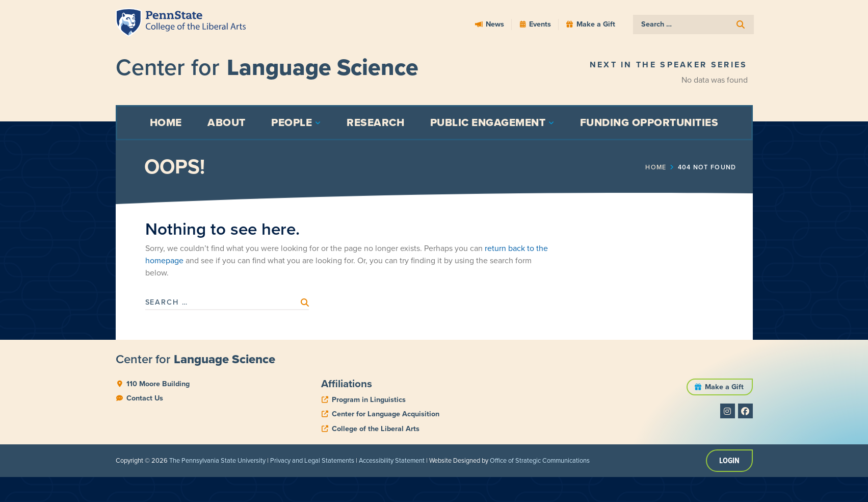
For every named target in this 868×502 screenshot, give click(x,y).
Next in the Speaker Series (669, 65)
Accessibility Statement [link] (392, 460)
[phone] (363, 399)
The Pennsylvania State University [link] (217, 460)
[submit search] (741, 25)
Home (658, 167)
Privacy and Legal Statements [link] (312, 460)
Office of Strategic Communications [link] (540, 460)
